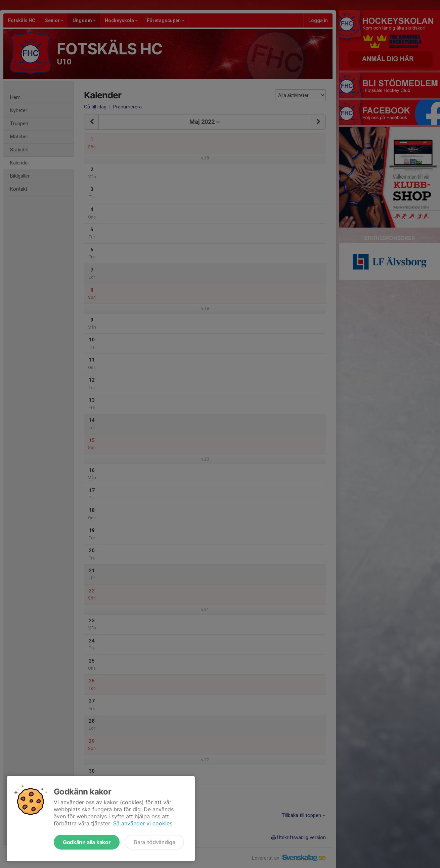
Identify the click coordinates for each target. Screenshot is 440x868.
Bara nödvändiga (154, 842)
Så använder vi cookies (143, 823)
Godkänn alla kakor (87, 842)
